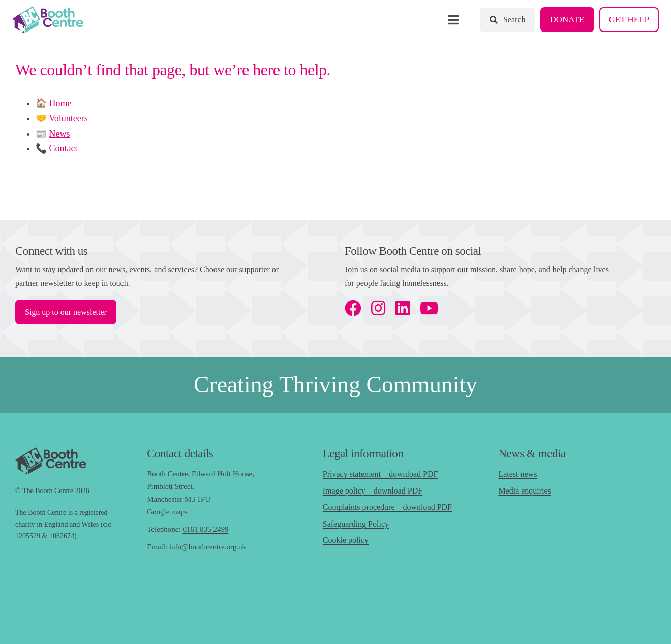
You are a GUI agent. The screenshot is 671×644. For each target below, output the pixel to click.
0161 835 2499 (205, 529)
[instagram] (378, 308)
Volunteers (68, 118)
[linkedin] (403, 308)
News (60, 134)
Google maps (167, 512)
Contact (64, 148)
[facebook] (353, 308)
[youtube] (429, 308)
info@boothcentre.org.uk (208, 547)
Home (60, 103)
